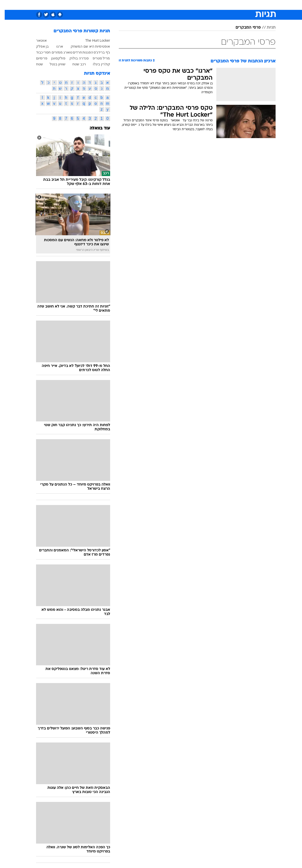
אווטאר (37, 40)
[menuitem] (236, 5)
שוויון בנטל (53, 64)
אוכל (163, 5)
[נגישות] (7, 5)
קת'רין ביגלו (97, 64)
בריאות (148, 5)
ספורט (222, 5)
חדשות (239, 5)
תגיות (266, 28)
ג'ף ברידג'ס (97, 52)
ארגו (55, 46)
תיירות (131, 5)
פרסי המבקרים (243, 28)
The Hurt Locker (93, 40)
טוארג (63, 52)
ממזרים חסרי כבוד (45, 52)
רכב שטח (74, 64)
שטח (35, 64)
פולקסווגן (54, 58)
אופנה (95, 5)
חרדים (73, 52)
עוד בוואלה (95, 128)
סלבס (190, 5)
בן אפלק (38, 46)
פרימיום (37, 58)
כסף (176, 5)
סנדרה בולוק (74, 58)
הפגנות (83, 52)
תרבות (206, 5)
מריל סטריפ (97, 58)
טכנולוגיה (113, 5)
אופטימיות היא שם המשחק (86, 46)
